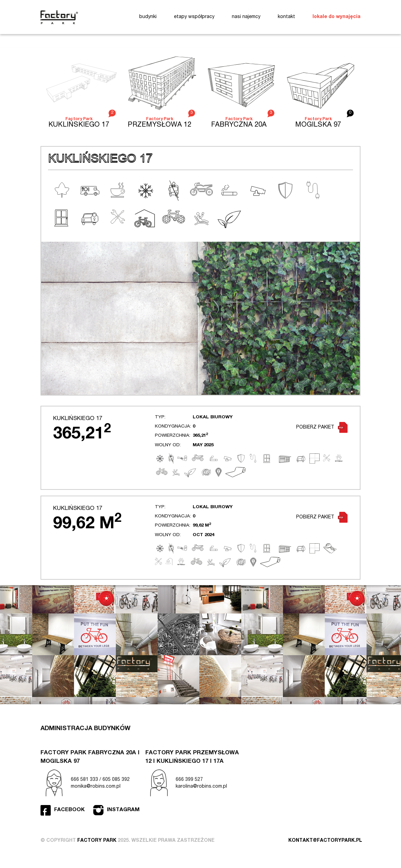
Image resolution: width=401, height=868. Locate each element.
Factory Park (59, 17)
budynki (148, 17)
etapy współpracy (194, 17)
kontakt (286, 17)
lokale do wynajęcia (336, 17)
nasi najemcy (246, 17)
